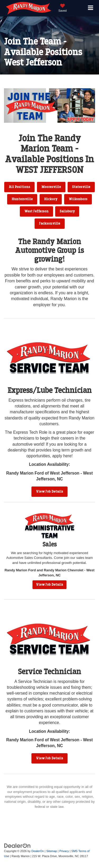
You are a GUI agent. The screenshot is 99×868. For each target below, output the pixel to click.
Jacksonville (50, 223)
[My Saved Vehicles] (62, 8)
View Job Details (49, 492)
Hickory (51, 199)
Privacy (64, 851)
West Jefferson (36, 211)
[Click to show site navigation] (91, 8)
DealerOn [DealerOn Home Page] (38, 851)
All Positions (19, 187)
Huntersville (22, 199)
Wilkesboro (78, 199)
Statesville (81, 187)
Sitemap (52, 851)
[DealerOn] (17, 846)
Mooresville (51, 187)
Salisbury (67, 211)
